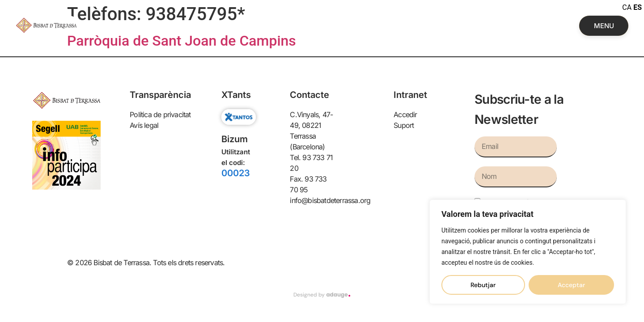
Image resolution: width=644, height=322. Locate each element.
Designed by (322, 295)
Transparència (160, 95)
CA (627, 7)
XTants (236, 95)
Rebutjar (483, 285)
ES (638, 7)
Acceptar (571, 285)
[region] (528, 252)
